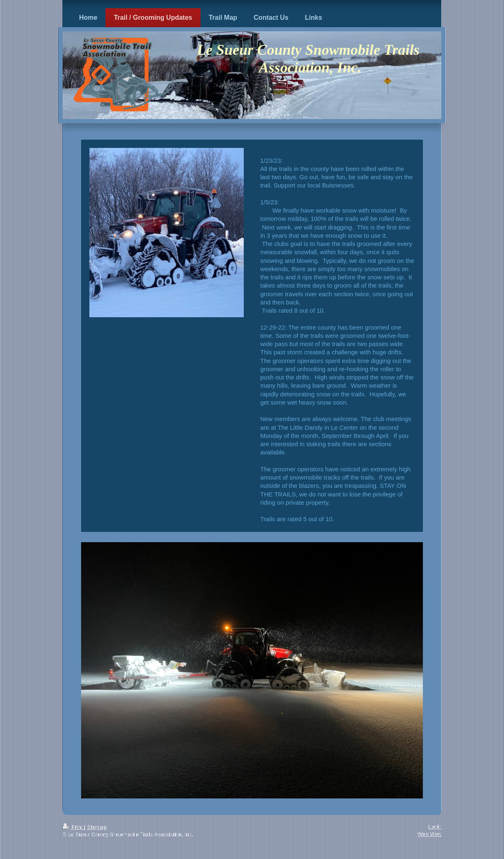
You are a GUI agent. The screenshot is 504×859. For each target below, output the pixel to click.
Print (73, 827)
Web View (429, 834)
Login (435, 827)
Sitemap (97, 827)
